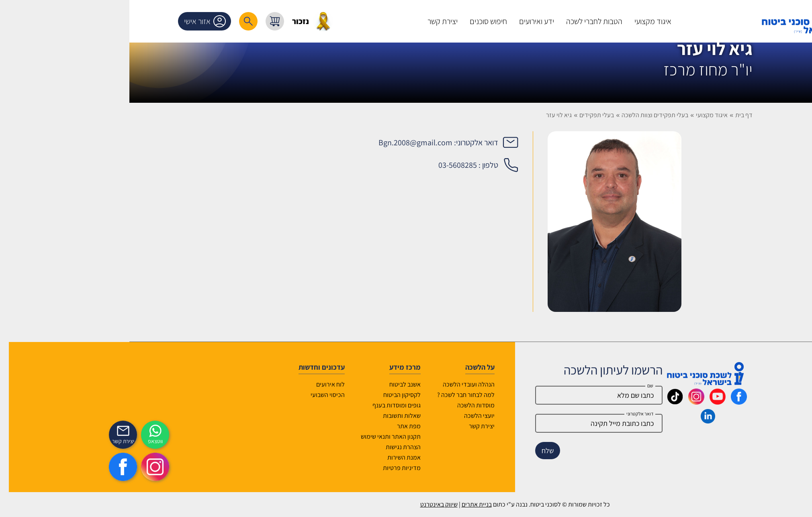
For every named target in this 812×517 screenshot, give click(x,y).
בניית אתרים (368, 504)
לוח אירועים (222, 384)
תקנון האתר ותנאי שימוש (282, 437)
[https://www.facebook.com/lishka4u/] (14, 467)
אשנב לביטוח (296, 384)
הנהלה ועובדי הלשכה (360, 384)
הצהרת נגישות (294, 447)
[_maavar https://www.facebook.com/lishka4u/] (630, 402)
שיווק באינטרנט (330, 504)
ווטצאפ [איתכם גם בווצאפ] (46, 441)
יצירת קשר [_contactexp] (14, 441)
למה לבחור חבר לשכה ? (357, 395)
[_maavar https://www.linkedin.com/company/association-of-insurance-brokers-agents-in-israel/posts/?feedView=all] (599, 421)
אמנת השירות (295, 457)
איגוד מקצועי (603, 115)
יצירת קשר (373, 426)
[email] (490, 423)
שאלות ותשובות (293, 416)
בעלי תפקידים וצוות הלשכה (546, 115)
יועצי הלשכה (370, 416)
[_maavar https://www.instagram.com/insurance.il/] (587, 402)
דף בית (635, 115)
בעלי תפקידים (488, 115)
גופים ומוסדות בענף (288, 405)
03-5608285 (349, 165)
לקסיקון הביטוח (293, 395)
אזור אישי (98, 21)
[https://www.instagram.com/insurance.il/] (46, 467)
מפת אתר (300, 426)
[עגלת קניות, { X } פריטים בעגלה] (166, 21)
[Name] (490, 395)
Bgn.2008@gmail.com (307, 142)
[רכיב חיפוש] (139, 21)
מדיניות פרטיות (293, 468)
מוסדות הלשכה (367, 405)
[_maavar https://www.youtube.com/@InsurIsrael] (609, 402)
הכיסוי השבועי (219, 395)
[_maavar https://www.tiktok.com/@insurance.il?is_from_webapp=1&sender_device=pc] (566, 402)
